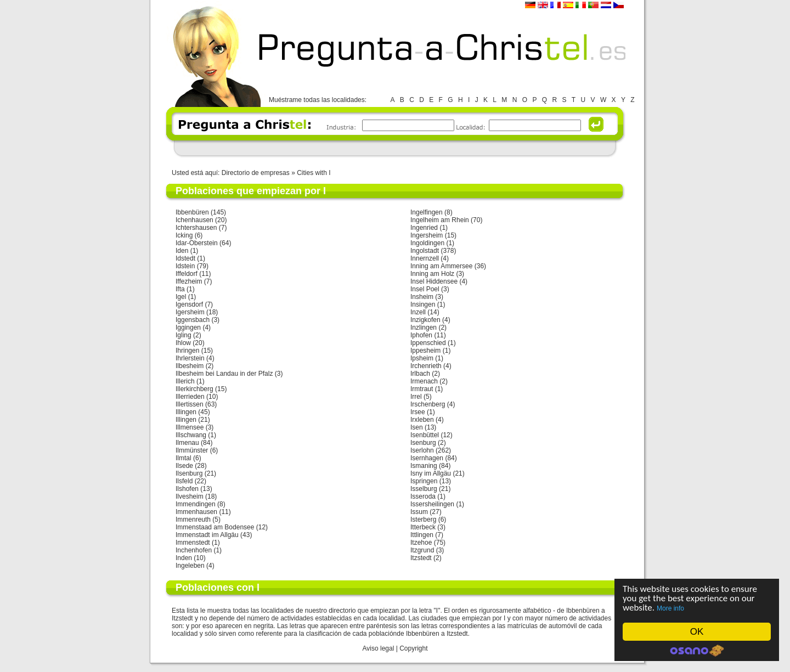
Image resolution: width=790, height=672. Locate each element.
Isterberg (423, 519)
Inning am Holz (432, 274)
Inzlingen (424, 327)
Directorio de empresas (256, 173)
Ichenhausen (194, 220)
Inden (184, 558)
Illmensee (190, 427)
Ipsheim (422, 358)
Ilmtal (184, 458)
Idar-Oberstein (197, 243)
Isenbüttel (425, 435)
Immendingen (196, 504)
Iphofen (421, 335)
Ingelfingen (427, 212)
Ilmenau (187, 443)
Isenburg (423, 443)
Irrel (416, 397)
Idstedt (185, 258)
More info (670, 608)
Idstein (185, 266)
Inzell (418, 312)
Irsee (418, 412)
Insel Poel (425, 289)
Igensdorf (189, 304)
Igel (181, 297)
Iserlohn (422, 450)
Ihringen (187, 351)
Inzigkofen (425, 320)
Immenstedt (193, 543)
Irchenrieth (426, 366)
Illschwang (191, 435)
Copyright (413, 648)
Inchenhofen (194, 550)
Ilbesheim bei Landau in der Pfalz (224, 374)
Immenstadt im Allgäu (207, 535)
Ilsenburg (189, 473)
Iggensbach (193, 320)
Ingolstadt (425, 251)
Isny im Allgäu (431, 473)
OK (697, 632)
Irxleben (422, 420)
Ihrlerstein (190, 358)
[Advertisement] (394, 148)
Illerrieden (190, 397)
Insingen (423, 304)
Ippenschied (428, 343)
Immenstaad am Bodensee (215, 527)
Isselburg (424, 489)
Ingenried (424, 228)
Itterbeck (423, 527)
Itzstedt (421, 558)
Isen (417, 427)
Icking (184, 235)
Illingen (186, 412)
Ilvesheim (190, 496)
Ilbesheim (190, 366)
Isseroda (423, 496)
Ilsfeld (184, 481)
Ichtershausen (196, 228)
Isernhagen (427, 458)
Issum (419, 512)
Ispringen (424, 481)
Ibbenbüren (192, 212)
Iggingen (188, 327)
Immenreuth (193, 519)
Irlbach (420, 374)
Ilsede (184, 466)
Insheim (422, 297)
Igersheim (190, 312)
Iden (182, 251)
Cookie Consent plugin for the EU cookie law (697, 651)
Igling (184, 335)
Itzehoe (421, 543)
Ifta (180, 289)
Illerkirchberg (194, 389)
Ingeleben (190, 566)
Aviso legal (379, 648)
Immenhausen (196, 512)
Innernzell (425, 258)
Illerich (185, 381)
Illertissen (190, 404)
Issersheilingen (432, 504)
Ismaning (424, 466)
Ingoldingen (427, 243)
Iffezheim (189, 281)
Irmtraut (422, 389)
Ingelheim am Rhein (440, 220)
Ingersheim (427, 235)
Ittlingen (422, 535)
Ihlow (183, 343)
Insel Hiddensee (434, 281)
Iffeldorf (187, 274)
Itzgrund (422, 550)
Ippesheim (425, 351)
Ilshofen (187, 489)
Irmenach (424, 381)
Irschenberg (428, 404)
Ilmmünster (192, 450)
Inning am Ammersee (441, 266)
